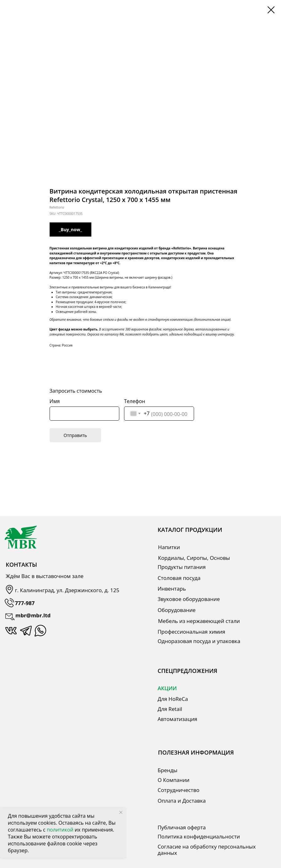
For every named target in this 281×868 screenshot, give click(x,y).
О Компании (174, 780)
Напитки (169, 547)
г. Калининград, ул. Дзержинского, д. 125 (67, 590)
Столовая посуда (179, 578)
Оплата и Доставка (182, 801)
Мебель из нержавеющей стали (199, 621)
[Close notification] (121, 812)
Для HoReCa (173, 699)
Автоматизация (177, 719)
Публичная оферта (182, 827)
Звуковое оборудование (189, 599)
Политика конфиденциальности (199, 836)
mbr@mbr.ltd (33, 615)
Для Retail (170, 709)
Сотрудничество (178, 790)
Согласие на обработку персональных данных (207, 850)
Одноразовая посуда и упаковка (199, 641)
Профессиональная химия (191, 632)
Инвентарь (172, 589)
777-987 (25, 603)
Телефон (135, 401)
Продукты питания (182, 567)
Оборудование (177, 610)
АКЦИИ (167, 688)
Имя (55, 401)
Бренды (168, 770)
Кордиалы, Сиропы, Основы (194, 558)
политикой (61, 830)
